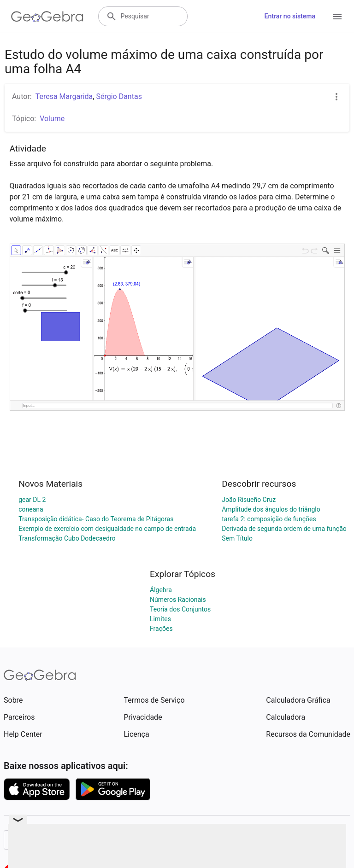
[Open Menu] (337, 17)
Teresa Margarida (64, 96)
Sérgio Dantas (119, 96)
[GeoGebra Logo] (47, 17)
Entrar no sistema (290, 16)
